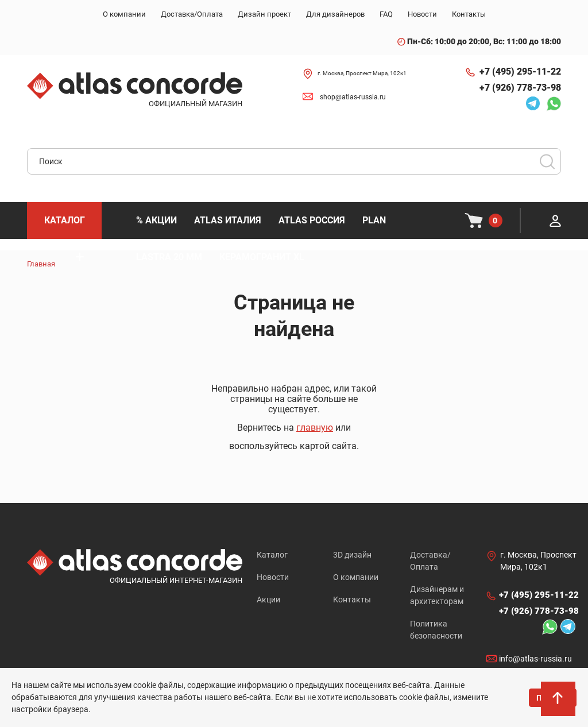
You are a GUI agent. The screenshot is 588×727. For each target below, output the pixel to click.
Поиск (547, 161)
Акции (268, 600)
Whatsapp (554, 103)
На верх (559, 701)
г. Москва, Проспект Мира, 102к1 (362, 73)
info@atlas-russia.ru (535, 659)
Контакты (352, 600)
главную (315, 428)
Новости (273, 577)
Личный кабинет (555, 221)
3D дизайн (352, 555)
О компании (356, 577)
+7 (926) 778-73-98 (520, 88)
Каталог (272, 555)
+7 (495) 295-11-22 (520, 71)
